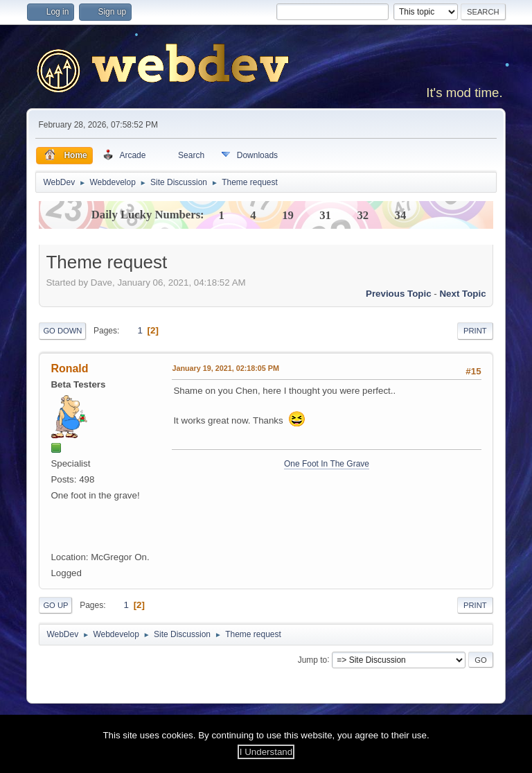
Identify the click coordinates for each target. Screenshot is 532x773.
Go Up (55, 605)
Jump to (313, 659)
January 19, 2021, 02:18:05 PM (225, 368)
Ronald (69, 368)
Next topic (462, 294)
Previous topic (399, 294)
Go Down (62, 331)
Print (475, 331)
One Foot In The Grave (327, 464)
